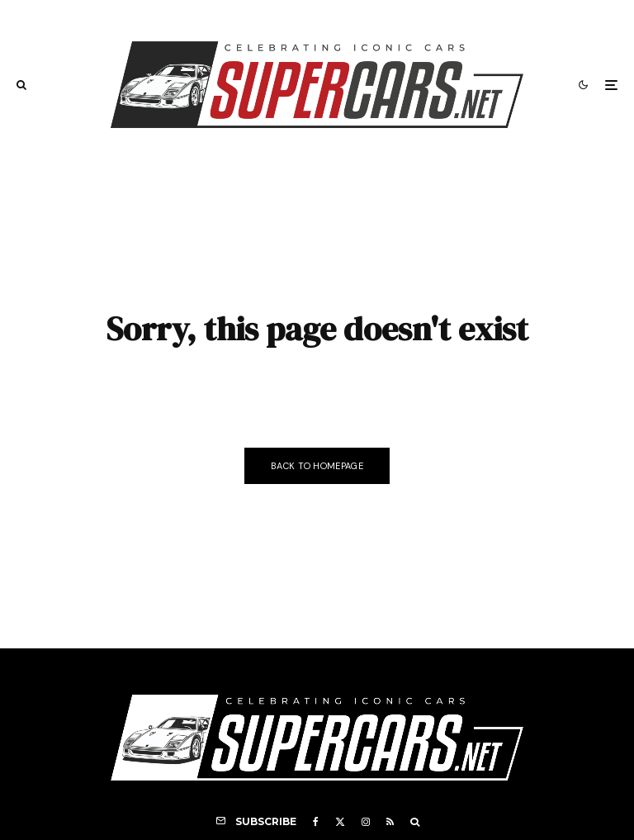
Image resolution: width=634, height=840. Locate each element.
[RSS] (390, 822)
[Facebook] (316, 822)
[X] (340, 822)
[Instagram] (366, 822)
